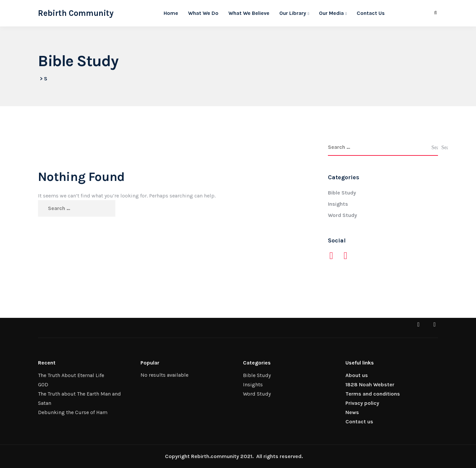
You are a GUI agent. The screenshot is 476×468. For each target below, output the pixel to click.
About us (357, 375)
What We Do (203, 13)
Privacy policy (362, 403)
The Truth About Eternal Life (71, 375)
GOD (43, 384)
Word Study (342, 215)
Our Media (331, 13)
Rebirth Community (76, 13)
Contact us (359, 422)
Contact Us (371, 13)
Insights (338, 204)
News (352, 412)
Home (171, 13)
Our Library (293, 13)
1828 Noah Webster (370, 384)
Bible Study (342, 193)
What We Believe (249, 13)
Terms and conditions (373, 394)
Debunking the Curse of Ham (73, 412)
